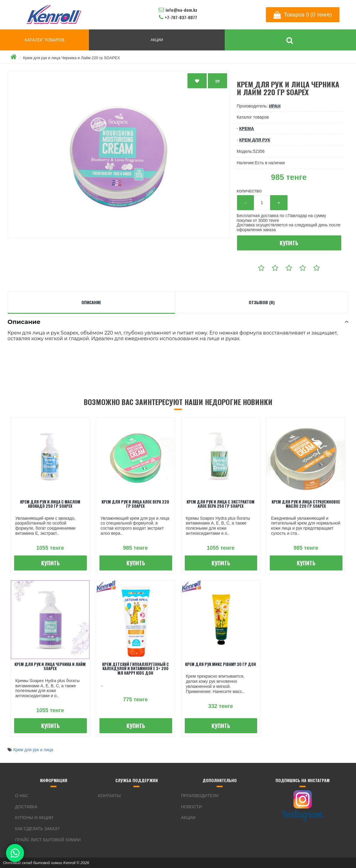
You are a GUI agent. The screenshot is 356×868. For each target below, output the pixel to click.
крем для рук (255, 140)
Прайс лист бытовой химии (48, 840)
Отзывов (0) (262, 302)
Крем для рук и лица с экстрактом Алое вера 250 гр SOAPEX (221, 504)
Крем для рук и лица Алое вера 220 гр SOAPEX (135, 504)
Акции (188, 818)
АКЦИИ (157, 40)
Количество (249, 191)
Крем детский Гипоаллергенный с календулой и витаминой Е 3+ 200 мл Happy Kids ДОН (135, 668)
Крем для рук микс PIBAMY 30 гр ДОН (221, 664)
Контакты (109, 796)
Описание (91, 302)
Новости (192, 807)
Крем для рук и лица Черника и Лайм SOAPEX (50, 666)
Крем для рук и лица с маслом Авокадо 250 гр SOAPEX (50, 504)
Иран (275, 106)
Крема (246, 129)
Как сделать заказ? (37, 829)
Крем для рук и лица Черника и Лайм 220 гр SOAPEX (72, 58)
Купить (289, 243)
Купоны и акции (34, 818)
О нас (22, 796)
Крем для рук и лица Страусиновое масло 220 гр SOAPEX (306, 504)
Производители (200, 796)
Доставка (26, 807)
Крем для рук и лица (33, 750)
